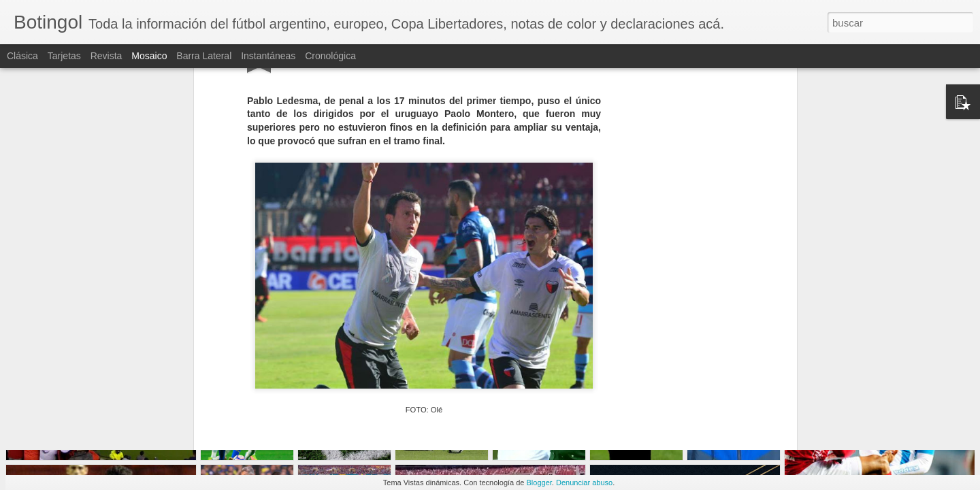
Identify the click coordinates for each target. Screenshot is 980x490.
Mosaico (149, 56)
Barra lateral (204, 56)
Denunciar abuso (584, 483)
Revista (107, 56)
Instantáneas (268, 56)
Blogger (539, 483)
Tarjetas (64, 56)
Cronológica (330, 56)
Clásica (22, 56)
